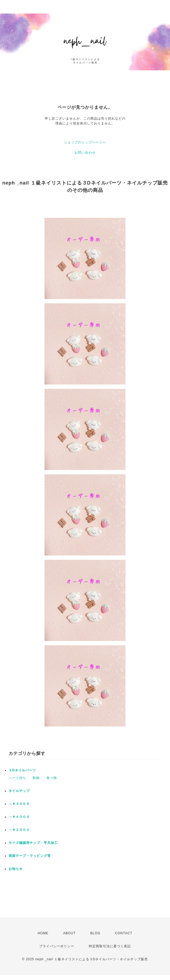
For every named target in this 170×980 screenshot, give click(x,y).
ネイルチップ (19, 791)
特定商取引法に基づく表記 (110, 946)
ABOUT (69, 933)
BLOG (95, 933)
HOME (43, 933)
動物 (36, 778)
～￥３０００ (19, 804)
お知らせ (16, 869)
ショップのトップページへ (85, 142)
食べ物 (52, 778)
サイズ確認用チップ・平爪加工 (33, 843)
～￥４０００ (19, 817)
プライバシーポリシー (57, 946)
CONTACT (124, 933)
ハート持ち (17, 778)
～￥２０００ (19, 830)
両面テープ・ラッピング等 (30, 856)
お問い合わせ (85, 153)
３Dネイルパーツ (22, 770)
